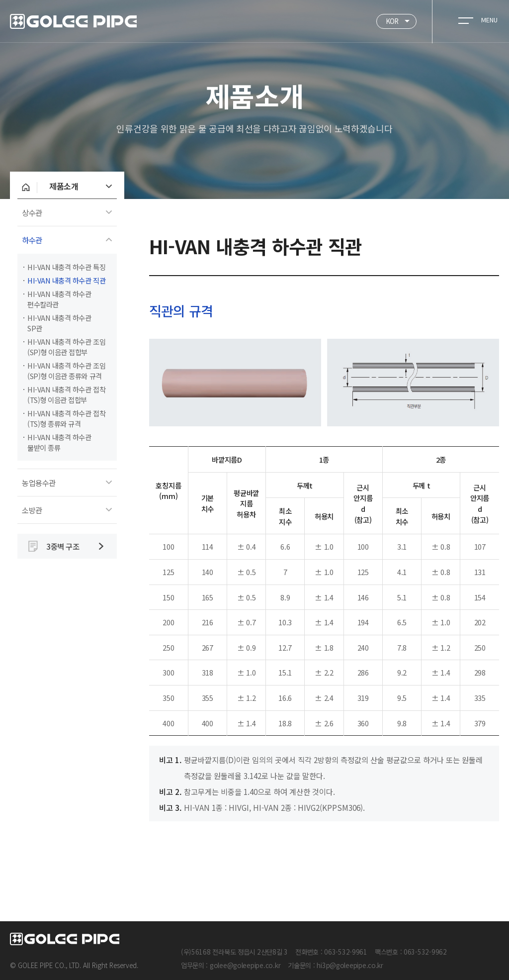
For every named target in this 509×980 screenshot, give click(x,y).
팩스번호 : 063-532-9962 (411, 952)
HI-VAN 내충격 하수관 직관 (66, 280)
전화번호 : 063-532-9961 (331, 952)
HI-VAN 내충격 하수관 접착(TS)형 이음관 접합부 (66, 394)
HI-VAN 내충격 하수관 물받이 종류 (59, 442)
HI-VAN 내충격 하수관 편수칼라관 (59, 299)
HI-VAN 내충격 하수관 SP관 (59, 323)
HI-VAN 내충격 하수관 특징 (66, 267)
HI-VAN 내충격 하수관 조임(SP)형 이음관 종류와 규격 (66, 371)
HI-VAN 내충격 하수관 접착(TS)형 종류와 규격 (66, 418)
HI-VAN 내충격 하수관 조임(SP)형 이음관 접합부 (66, 347)
